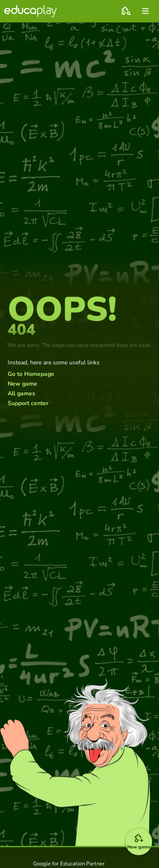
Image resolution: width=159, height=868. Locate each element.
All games (21, 394)
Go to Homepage (31, 374)
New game (22, 384)
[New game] (139, 842)
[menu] (145, 11)
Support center (28, 403)
